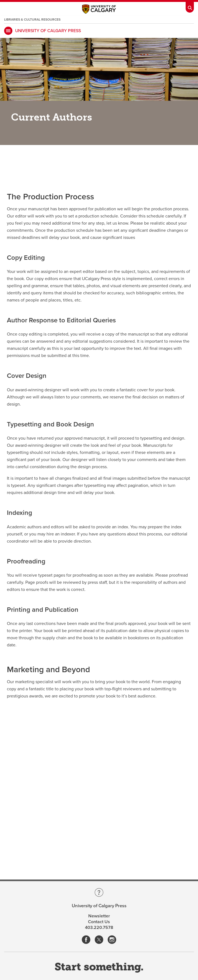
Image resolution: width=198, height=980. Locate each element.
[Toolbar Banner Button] (190, 6)
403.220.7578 (99, 928)
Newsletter (99, 916)
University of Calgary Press (48, 31)
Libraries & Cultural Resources (32, 19)
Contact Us (99, 922)
